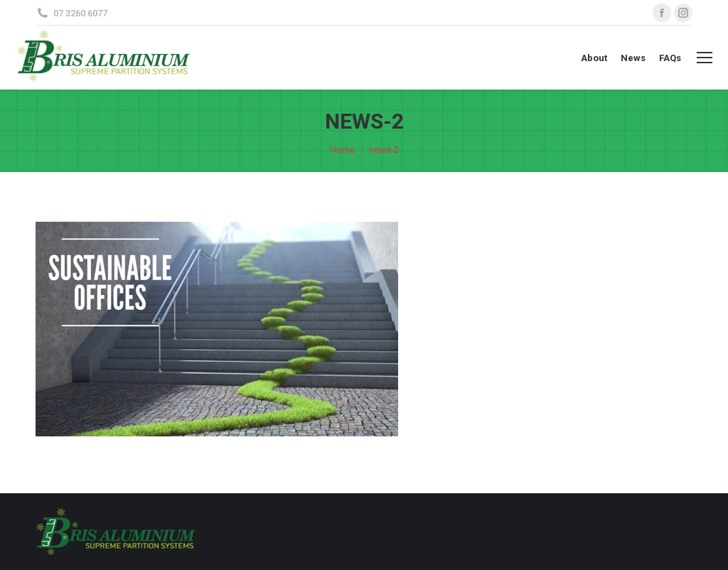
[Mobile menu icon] (705, 58)
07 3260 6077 (80, 13)
